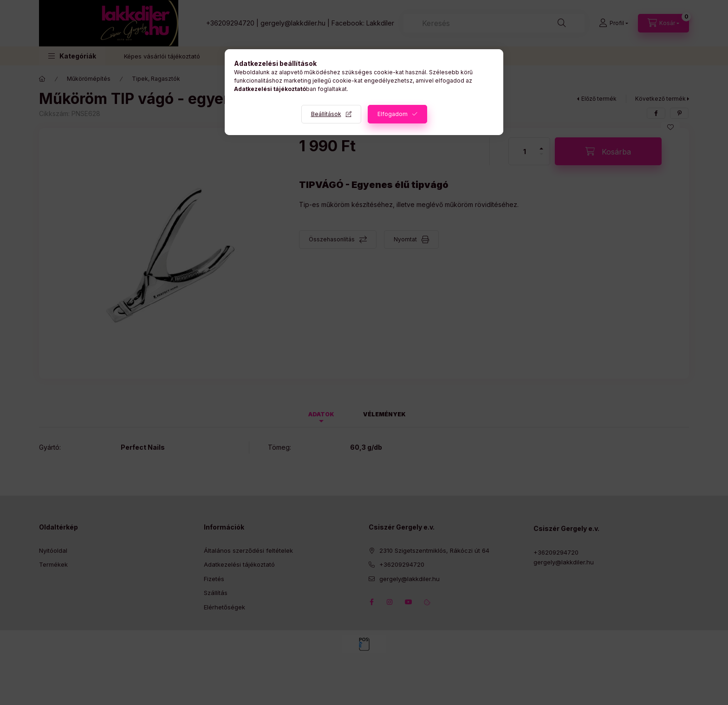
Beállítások (326, 114)
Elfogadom (393, 114)
